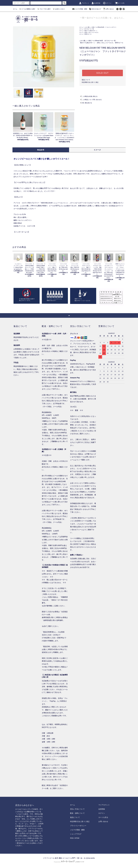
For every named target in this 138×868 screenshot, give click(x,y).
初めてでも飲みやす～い (91, 31)
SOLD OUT (102, 73)
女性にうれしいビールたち (91, 32)
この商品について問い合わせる (91, 100)
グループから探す (44, 9)
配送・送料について (77, 813)
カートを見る (103, 817)
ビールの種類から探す (27, 9)
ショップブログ (76, 834)
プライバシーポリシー (78, 826)
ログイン (107, 3)
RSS (72, 838)
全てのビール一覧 (89, 29)
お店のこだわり (59, 9)
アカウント (84, 3)
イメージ (97, 150)
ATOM (77, 838)
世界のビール (88, 34)
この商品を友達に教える (88, 96)
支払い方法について (77, 809)
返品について (86, 80)
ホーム (15, 9)
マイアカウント (104, 805)
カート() (120, 3)
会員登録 (96, 3)
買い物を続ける (86, 103)
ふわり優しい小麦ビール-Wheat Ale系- (94, 27)
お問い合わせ (108, 9)
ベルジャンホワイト (111, 27)
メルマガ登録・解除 (80, 9)
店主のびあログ (95, 9)
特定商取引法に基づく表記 (90, 82)
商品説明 (41, 150)
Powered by (69, 862)
